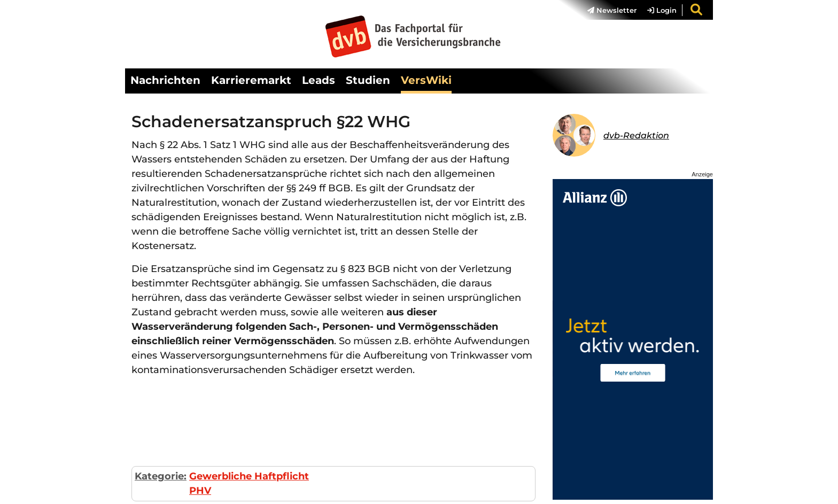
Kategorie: (161, 476)
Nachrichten (165, 80)
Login (662, 10)
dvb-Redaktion (636, 135)
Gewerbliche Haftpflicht (249, 476)
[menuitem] (607, 10)
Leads (319, 80)
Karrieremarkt (251, 80)
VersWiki (426, 80)
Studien (368, 80)
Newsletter (612, 10)
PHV (200, 491)
